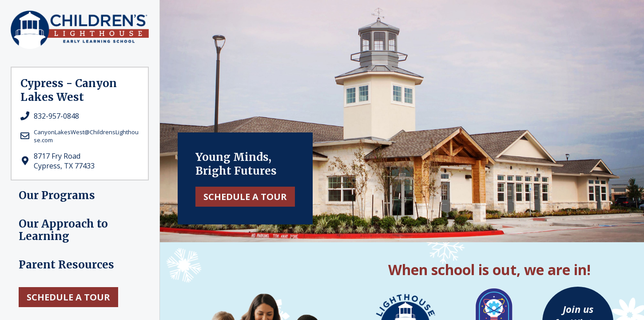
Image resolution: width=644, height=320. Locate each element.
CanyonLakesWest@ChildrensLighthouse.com (86, 136)
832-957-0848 (56, 116)
